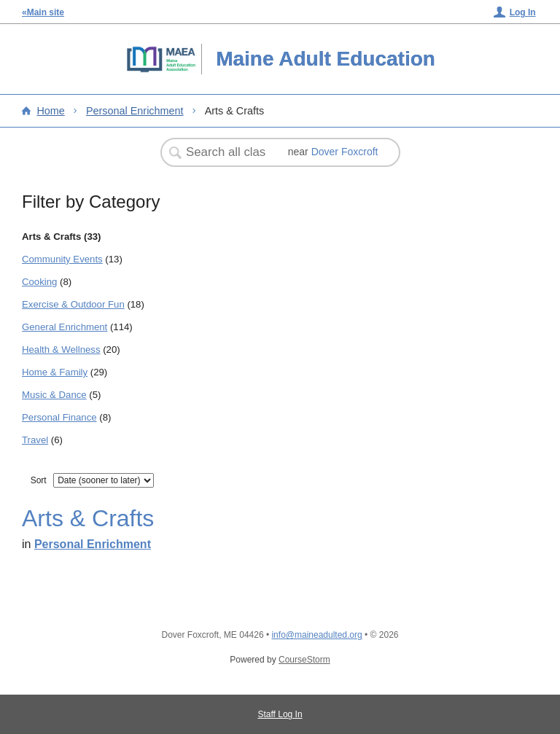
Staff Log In (280, 714)
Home (50, 111)
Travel (35, 440)
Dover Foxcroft (345, 152)
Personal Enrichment (135, 111)
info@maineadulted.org (316, 635)
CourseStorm (304, 660)
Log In (523, 12)
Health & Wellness (61, 350)
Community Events (62, 259)
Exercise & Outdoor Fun (73, 304)
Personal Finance (59, 417)
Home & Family (55, 372)
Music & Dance (54, 395)
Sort (39, 480)
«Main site (43, 12)
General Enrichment (65, 327)
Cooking (39, 282)
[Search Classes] (227, 152)
